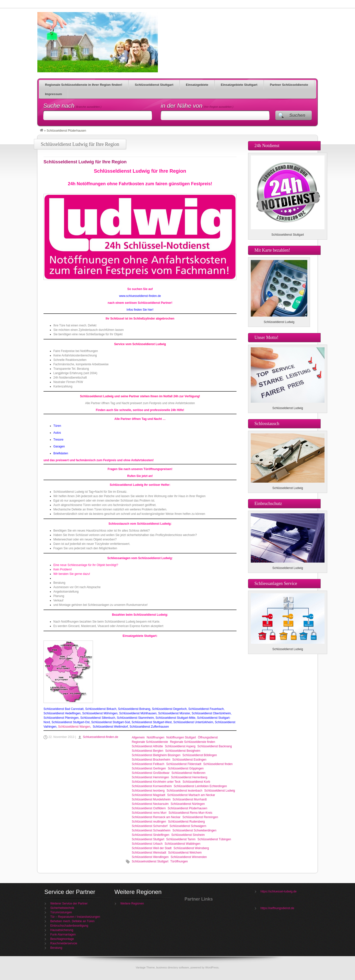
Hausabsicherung (62, 930)
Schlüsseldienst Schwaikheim (151, 830)
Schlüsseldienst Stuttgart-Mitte (176, 718)
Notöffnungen (156, 737)
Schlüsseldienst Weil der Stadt (152, 848)
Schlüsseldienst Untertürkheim (193, 722)
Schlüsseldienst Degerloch (169, 709)
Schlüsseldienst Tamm (181, 839)
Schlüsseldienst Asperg (180, 746)
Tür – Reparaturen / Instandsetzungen (75, 917)
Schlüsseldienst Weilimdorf (110, 727)
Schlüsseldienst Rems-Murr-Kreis (190, 813)
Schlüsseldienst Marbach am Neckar (191, 795)
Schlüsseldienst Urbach (147, 844)
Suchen (297, 115)
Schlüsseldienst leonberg (148, 791)
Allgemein (138, 737)
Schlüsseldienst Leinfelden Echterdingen (200, 786)
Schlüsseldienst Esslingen (189, 760)
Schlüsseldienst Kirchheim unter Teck (156, 782)
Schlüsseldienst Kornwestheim (152, 786)
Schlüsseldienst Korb (196, 782)
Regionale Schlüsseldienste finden (192, 742)
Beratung (56, 948)
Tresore (58, 440)
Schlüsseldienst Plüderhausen (187, 808)
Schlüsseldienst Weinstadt (149, 853)
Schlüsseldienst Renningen (200, 817)
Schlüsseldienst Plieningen (61, 718)
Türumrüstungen (61, 912)
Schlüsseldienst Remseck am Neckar (156, 817)
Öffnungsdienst (208, 737)
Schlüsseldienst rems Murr (149, 813)
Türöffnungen (179, 861)
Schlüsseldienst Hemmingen (150, 777)
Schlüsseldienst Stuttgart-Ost (71, 722)
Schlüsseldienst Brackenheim (151, 760)
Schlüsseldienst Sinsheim (188, 835)
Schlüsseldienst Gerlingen (149, 768)
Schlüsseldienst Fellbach (148, 764)
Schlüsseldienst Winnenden (189, 857)
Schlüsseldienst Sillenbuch (98, 718)
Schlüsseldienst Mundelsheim (151, 799)
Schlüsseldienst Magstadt (148, 795)
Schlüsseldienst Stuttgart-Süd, (111, 722)
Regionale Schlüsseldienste (150, 742)
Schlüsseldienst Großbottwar (151, 773)
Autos (57, 433)
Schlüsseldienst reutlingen (149, 822)
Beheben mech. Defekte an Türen (73, 921)
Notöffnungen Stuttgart (181, 737)
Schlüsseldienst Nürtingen (188, 804)
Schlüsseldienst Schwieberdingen (194, 830)
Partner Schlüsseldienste (289, 85)
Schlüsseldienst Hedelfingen (62, 713)
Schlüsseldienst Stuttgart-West (152, 722)
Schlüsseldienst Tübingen (214, 839)
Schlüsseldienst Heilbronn (188, 773)
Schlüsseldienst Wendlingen (150, 857)
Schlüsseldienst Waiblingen (182, 844)
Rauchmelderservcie (64, 943)
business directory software (172, 967)
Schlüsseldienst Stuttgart (154, 85)
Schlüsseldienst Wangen (74, 727)
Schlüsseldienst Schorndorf (150, 826)
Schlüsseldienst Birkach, (101, 709)
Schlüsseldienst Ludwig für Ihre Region (98, 42)
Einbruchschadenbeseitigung (69, 926)
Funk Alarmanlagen (63, 934)
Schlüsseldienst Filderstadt (184, 764)
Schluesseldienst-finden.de (100, 737)
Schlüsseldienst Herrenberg (189, 777)
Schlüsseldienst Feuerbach (206, 709)
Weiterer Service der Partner (69, 903)
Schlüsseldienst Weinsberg (191, 848)
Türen (57, 426)
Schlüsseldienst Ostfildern (149, 808)
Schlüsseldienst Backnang (215, 746)
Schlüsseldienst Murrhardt (190, 799)
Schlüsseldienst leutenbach (184, 791)
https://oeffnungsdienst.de (277, 908)
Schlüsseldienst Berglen (148, 751)
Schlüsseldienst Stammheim (135, 718)
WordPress (212, 967)
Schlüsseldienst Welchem (185, 853)
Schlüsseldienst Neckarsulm (150, 804)
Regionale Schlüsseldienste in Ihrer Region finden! (84, 85)
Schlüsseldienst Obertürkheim (211, 713)
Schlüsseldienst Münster (174, 713)
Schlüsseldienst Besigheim (183, 751)
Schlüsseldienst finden (218, 764)
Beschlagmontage (62, 939)
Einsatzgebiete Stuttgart (239, 85)
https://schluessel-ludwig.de (279, 891)
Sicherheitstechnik (62, 908)
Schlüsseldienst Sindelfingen (151, 835)
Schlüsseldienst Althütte (147, 746)
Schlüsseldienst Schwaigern (188, 826)
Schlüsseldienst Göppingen (186, 768)
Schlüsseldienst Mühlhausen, (138, 713)
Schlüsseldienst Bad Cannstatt (64, 709)
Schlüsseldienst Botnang (134, 709)
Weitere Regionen (132, 903)
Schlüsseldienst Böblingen (200, 755)
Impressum (53, 94)
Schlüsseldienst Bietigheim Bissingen (156, 755)
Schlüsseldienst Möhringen (100, 713)
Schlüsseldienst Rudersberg (186, 822)
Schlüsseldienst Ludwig (220, 791)
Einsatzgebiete (197, 85)
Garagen (59, 446)
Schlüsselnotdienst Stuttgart (150, 861)
